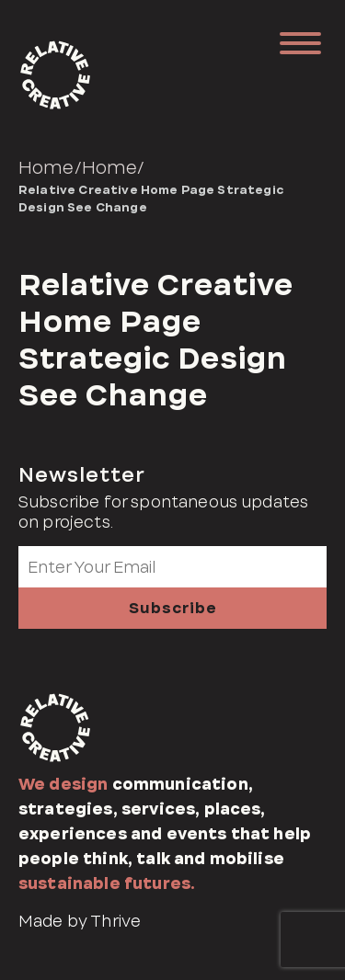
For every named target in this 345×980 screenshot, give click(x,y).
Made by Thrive (80, 921)
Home (46, 167)
